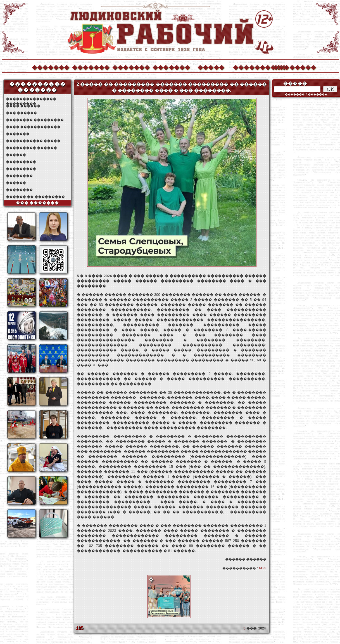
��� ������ (21, 113)
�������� (292, 67)
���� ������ (23, 106)
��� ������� (38, 203)
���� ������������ (33, 127)
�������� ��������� (35, 120)
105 (80, 628)
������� (50, 67)
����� (211, 67)
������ (16, 155)
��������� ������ (31, 148)
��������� (21, 162)
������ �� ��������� (35, 197)
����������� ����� (33, 141)
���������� (251, 67)
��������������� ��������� (31, 99)
